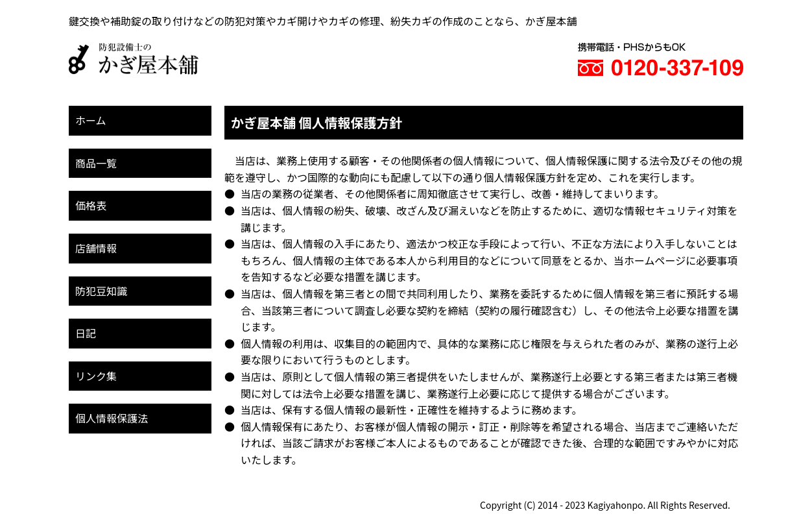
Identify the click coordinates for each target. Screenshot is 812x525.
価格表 (91, 205)
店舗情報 (96, 248)
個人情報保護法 (112, 418)
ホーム (91, 120)
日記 (86, 333)
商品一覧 (96, 163)
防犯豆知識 (101, 291)
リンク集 (96, 376)
